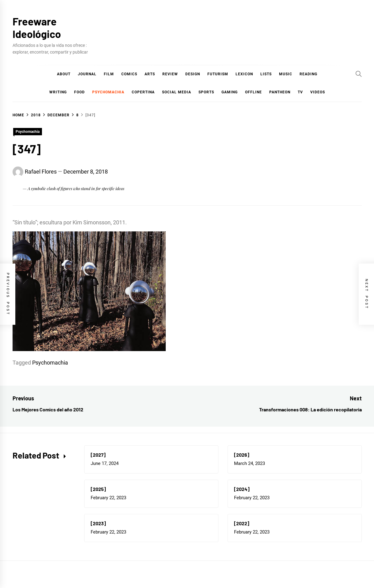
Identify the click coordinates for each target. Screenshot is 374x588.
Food (79, 92)
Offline (253, 92)
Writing (58, 92)
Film (109, 74)
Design (193, 74)
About (64, 74)
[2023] (98, 523)
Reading (308, 74)
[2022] (242, 523)
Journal (87, 74)
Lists (266, 74)
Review (170, 74)
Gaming (230, 92)
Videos (318, 92)
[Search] (359, 74)
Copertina (143, 92)
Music (286, 74)
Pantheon (280, 92)
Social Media (177, 92)
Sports (206, 92)
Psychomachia (108, 92)
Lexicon (244, 74)
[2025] (98, 489)
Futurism (218, 74)
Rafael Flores (41, 172)
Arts (150, 74)
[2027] (98, 455)
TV (300, 92)
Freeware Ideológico (37, 28)
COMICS (129, 74)
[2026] (242, 455)
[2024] (242, 489)
